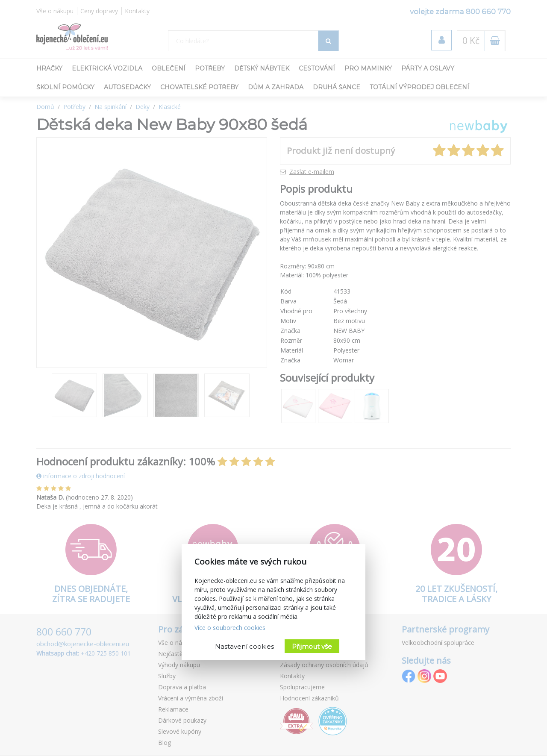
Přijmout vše (312, 646)
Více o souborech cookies (230, 628)
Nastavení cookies (244, 646)
